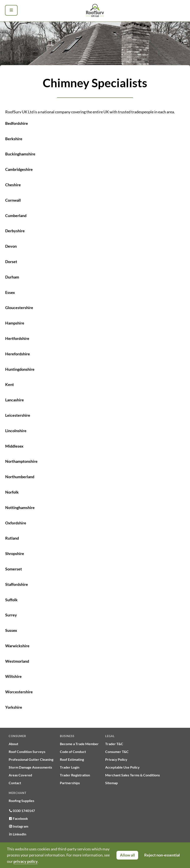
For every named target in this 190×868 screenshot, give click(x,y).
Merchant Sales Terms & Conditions (133, 775)
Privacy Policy (116, 759)
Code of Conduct (73, 752)
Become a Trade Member (79, 744)
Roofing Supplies (21, 801)
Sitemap (111, 783)
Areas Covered (20, 775)
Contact (15, 783)
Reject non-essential (162, 855)
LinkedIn (17, 834)
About (13, 744)
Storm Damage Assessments (30, 767)
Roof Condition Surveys (27, 752)
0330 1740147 (22, 811)
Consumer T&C (117, 752)
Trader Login (70, 767)
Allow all (127, 855)
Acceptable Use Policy (122, 767)
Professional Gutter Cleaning (31, 759)
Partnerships (70, 783)
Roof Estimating (72, 759)
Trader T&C (114, 744)
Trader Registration (75, 775)
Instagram (18, 826)
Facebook (18, 818)
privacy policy (26, 861)
